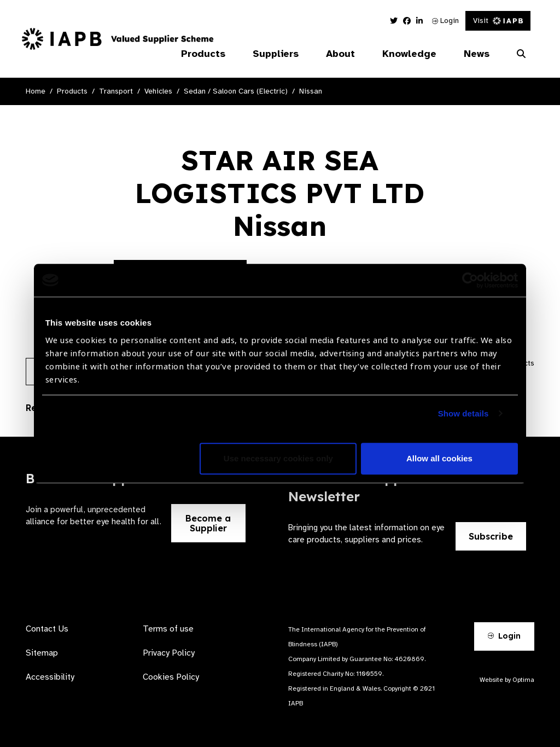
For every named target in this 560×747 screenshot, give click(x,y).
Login (445, 21)
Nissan (311, 91)
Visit (498, 21)
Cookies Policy (171, 677)
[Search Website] (521, 54)
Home (36, 91)
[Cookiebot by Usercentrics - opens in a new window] (470, 280)
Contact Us (47, 629)
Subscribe (491, 536)
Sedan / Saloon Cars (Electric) (236, 91)
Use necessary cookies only (278, 458)
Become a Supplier (208, 523)
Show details (463, 413)
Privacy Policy (169, 653)
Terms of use (168, 629)
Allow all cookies (439, 458)
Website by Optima (507, 680)
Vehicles (158, 91)
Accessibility (50, 677)
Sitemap (42, 653)
